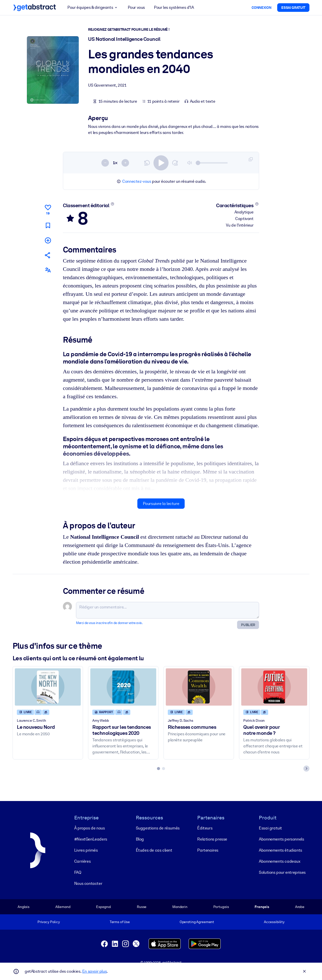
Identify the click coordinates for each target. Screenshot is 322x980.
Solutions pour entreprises (282, 872)
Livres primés (86, 850)
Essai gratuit (270, 828)
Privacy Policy (49, 922)
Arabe (300, 907)
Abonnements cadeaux (279, 861)
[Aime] (48, 209)
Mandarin (180, 907)
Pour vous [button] (136, 7)
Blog (140, 839)
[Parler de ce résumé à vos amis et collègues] (48, 255)
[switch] (161, 163)
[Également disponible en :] (48, 270)
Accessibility (274, 922)
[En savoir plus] (113, 204)
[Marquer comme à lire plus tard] (48, 225)
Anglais (24, 907)
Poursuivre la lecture (161, 504)
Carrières (82, 861)
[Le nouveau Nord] (48, 687)
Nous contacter (88, 883)
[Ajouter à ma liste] (48, 240)
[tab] (158, 769)
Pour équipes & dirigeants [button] (93, 8)
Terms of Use (120, 922)
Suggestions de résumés (158, 828)
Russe (142, 907)
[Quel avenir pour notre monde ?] (274, 687)
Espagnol (104, 907)
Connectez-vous (137, 181)
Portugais (221, 907)
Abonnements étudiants (280, 850)
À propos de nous (90, 828)
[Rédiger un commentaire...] (168, 610)
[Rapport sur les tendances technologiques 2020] (123, 687)
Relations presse (212, 839)
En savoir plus (94, 971)
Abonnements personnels (281, 839)
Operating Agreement (197, 922)
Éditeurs (205, 828)
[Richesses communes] (199, 687)
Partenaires (208, 850)
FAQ (78, 872)
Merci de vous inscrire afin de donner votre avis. (109, 623)
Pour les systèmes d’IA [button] (174, 7)
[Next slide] (306, 769)
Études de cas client (154, 850)
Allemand (63, 907)
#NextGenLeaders (91, 839)
